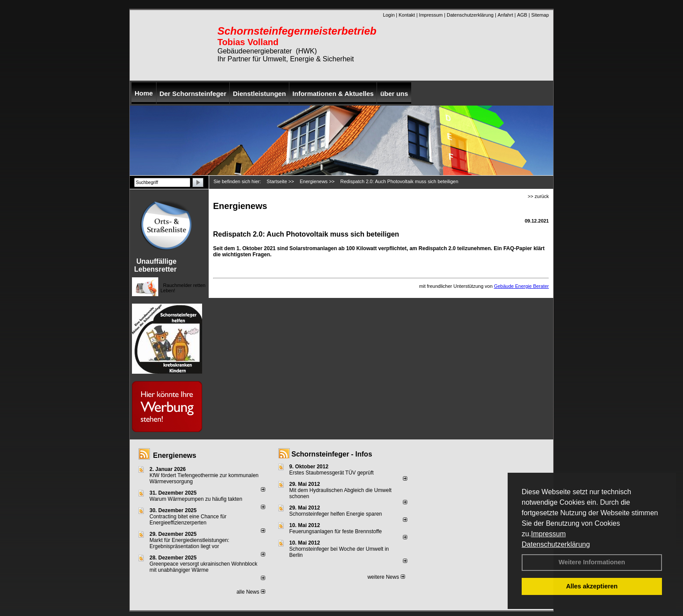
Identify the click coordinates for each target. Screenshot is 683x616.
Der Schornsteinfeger (193, 94)
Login (389, 15)
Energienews (175, 455)
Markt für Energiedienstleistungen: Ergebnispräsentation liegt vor (189, 543)
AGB (522, 15)
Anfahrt (505, 15)
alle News (251, 592)
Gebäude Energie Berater (521, 286)
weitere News (386, 577)
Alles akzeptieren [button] (592, 586)
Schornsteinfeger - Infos (332, 454)
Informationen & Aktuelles (333, 94)
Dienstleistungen (259, 94)
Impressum (548, 534)
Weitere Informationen (592, 562)
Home (144, 93)
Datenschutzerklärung (556, 544)
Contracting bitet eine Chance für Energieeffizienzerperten (188, 520)
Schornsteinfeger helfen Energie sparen (336, 514)
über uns (394, 94)
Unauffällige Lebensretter (155, 265)
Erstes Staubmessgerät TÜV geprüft (332, 473)
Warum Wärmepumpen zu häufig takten (196, 499)
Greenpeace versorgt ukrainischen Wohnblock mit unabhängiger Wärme (203, 567)
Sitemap (540, 15)
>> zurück (538, 196)
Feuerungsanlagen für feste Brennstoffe (336, 531)
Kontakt (407, 15)
